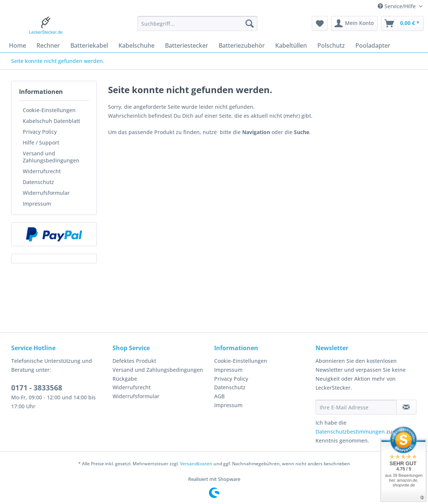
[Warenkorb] (402, 23)
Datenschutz (38, 182)
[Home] (18, 45)
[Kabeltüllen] (291, 45)
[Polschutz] (331, 45)
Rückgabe (125, 379)
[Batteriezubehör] (242, 45)
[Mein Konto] (354, 23)
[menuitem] (197, 27)
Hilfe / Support (41, 142)
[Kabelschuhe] (137, 45)
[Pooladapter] (373, 45)
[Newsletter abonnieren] (406, 407)
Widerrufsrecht (42, 171)
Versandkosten (196, 464)
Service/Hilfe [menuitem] (397, 6)
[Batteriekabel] (89, 45)
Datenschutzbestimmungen (350, 432)
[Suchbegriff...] (197, 23)
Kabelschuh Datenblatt (51, 121)
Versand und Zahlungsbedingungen (51, 157)
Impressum (37, 204)
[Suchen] (250, 23)
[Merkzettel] (320, 23)
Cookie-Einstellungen (49, 110)
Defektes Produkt (134, 361)
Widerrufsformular (46, 193)
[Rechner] (48, 45)
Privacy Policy (40, 132)
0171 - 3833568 (37, 388)
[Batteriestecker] (187, 45)
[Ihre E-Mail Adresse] (356, 407)
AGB (219, 396)
